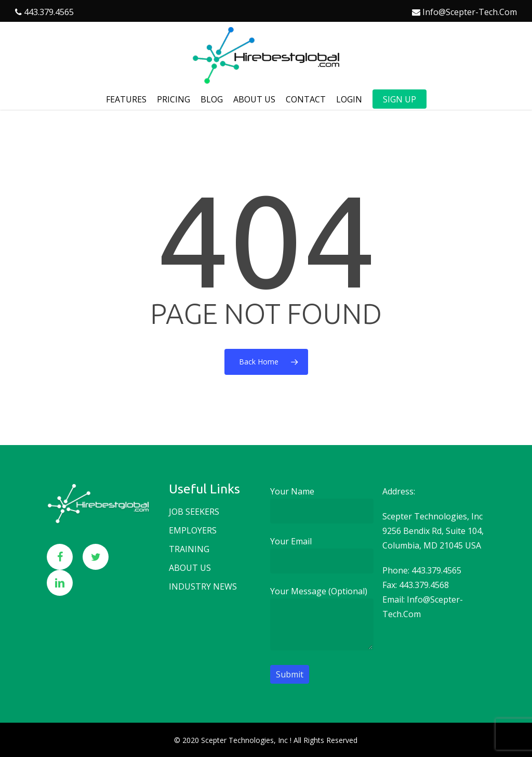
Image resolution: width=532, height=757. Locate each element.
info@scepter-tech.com (470, 12)
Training (189, 549)
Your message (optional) (322, 620)
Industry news (203, 586)
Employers (193, 530)
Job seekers (194, 512)
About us (190, 568)
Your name (322, 505)
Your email (322, 554)
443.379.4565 (49, 12)
